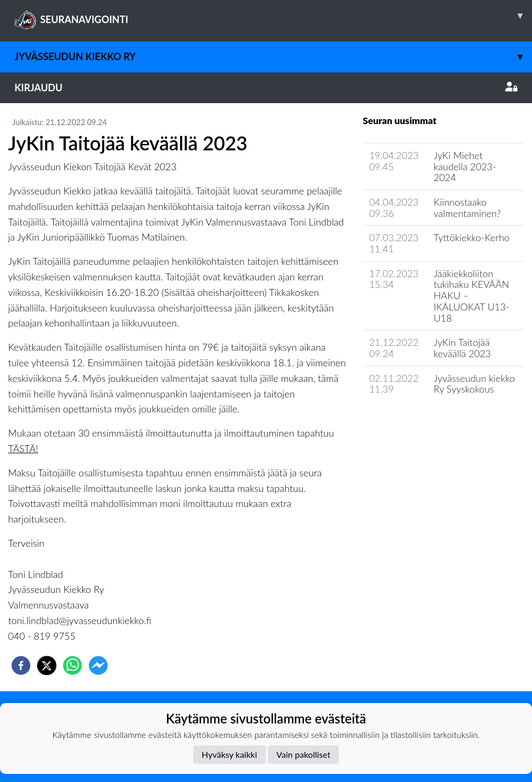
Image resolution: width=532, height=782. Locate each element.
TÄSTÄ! (23, 448)
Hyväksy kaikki (229, 754)
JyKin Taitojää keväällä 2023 (462, 348)
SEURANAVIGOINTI (273, 16)
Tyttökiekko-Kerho (472, 237)
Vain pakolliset (304, 754)
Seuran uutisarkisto (410, 420)
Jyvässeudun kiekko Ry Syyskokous (475, 384)
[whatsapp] (72, 665)
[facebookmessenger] (98, 665)
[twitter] (47, 665)
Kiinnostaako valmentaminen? (467, 208)
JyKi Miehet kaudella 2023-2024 (465, 166)
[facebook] (21, 665)
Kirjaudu (266, 88)
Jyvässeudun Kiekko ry (273, 57)
